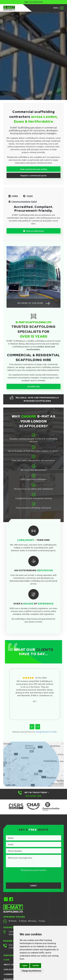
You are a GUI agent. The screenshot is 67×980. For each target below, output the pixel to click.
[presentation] (24, 877)
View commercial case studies (33, 169)
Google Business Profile (46, 732)
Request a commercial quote (33, 176)
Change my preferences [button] (31, 971)
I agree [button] (25, 965)
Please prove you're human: (33, 871)
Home (7, 960)
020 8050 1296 (36, 2)
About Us (9, 965)
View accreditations (34, 231)
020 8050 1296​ (34, 797)
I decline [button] (36, 965)
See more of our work (34, 303)
